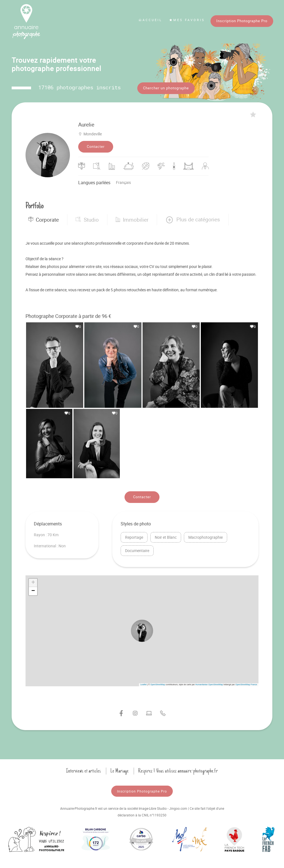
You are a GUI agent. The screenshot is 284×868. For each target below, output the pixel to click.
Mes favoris (187, 20)
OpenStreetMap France (246, 684)
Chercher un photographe (166, 88)
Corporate (44, 219)
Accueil (150, 20)
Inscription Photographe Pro (242, 21)
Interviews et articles (83, 771)
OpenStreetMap (158, 684)
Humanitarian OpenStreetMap (209, 684)
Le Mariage (120, 771)
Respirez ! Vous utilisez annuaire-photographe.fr (178, 771)
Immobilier (132, 219)
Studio (87, 219)
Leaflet (144, 684)
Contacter (96, 146)
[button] (193, 219)
